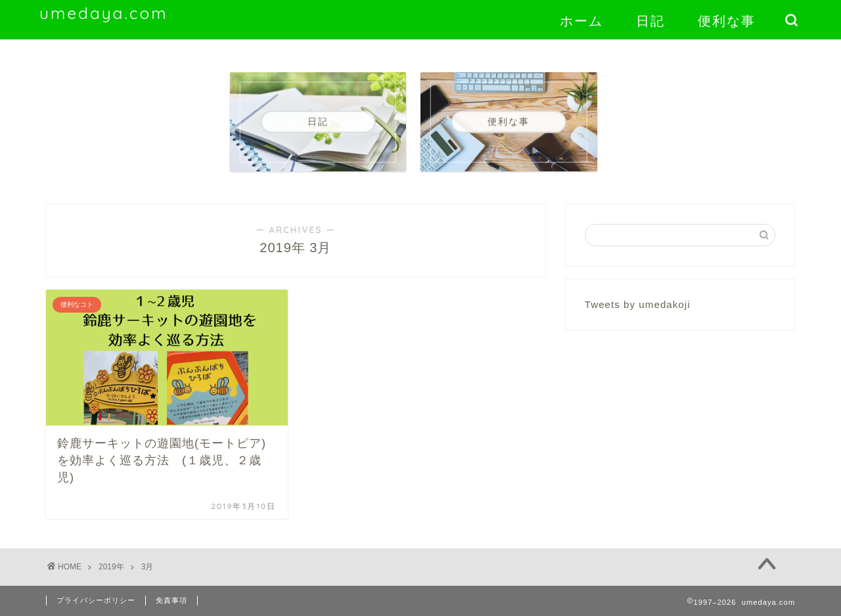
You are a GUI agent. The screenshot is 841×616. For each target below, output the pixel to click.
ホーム (581, 21)
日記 (650, 21)
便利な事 (727, 21)
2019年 (111, 567)
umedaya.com (104, 13)
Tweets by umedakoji (638, 304)
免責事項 (171, 600)
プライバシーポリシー (96, 600)
